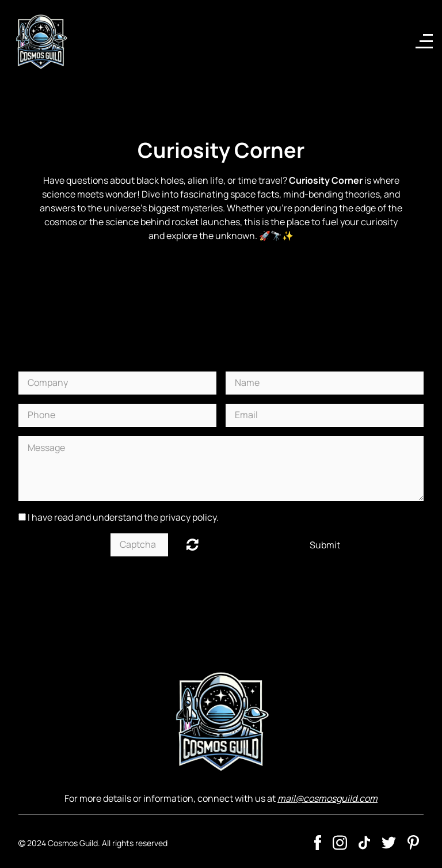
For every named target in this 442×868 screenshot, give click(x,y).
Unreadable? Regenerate (193, 544)
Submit (325, 545)
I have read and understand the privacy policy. (123, 517)
